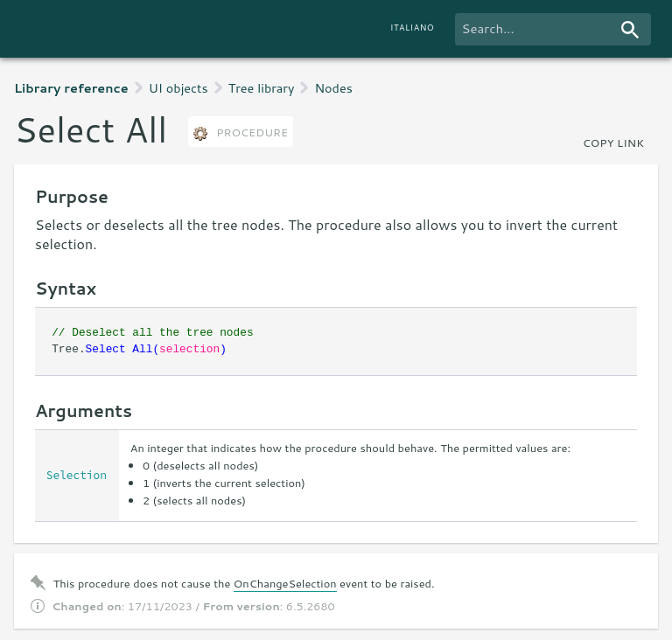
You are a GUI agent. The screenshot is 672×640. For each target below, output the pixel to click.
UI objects (178, 88)
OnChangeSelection (285, 583)
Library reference (71, 88)
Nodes (333, 88)
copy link (613, 143)
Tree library (262, 88)
